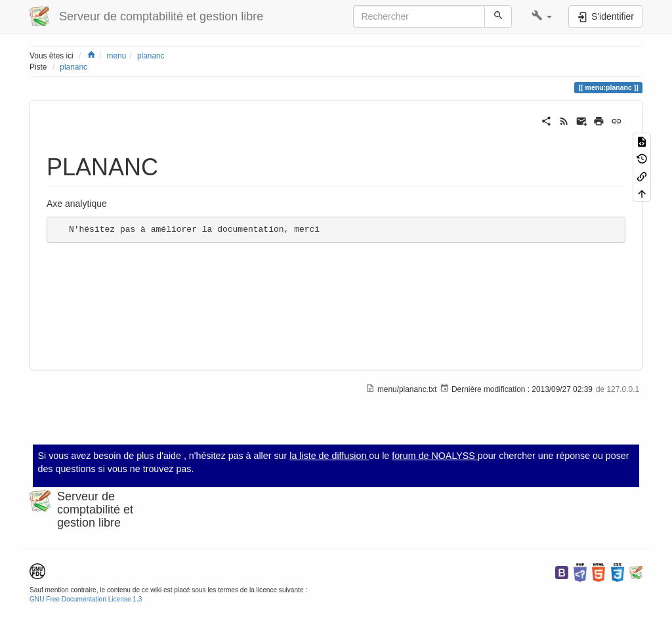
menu (117, 56)
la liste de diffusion (329, 456)
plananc (151, 56)
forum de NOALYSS (435, 456)
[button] (542, 16)
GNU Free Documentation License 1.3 (86, 599)
